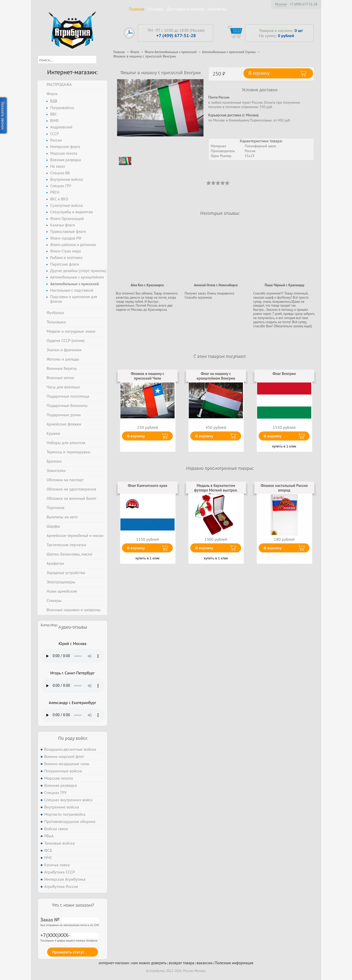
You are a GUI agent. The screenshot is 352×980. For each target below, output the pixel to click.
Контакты (217, 9)
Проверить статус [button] (68, 952)
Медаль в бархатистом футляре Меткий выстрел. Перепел (216, 490)
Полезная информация (234, 963)
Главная (137, 9)
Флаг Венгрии (284, 374)
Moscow (281, 4)
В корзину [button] (259, 73)
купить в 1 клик (284, 446)
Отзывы (155, 9)
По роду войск (72, 738)
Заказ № (70, 920)
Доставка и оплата (185, 9)
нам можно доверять (149, 963)
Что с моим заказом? (72, 905)
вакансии (205, 963)
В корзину (136, 436)
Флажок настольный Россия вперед (284, 488)
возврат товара (182, 963)
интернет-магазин (114, 963)
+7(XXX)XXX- (70, 935)
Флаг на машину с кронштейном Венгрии (216, 376)
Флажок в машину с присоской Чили (147, 376)
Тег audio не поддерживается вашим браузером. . (73, 656)
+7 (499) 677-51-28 (304, 4)
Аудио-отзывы (73, 627)
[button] (101, 60)
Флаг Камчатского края (147, 485)
